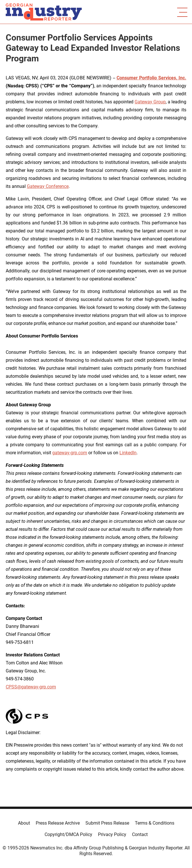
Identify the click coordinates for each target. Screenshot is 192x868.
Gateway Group (150, 102)
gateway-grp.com (70, 453)
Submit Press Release (107, 823)
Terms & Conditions (155, 823)
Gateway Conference (48, 186)
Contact (140, 834)
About (24, 823)
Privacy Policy (112, 834)
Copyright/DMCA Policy (68, 834)
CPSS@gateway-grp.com (31, 687)
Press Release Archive (58, 823)
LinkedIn (128, 453)
